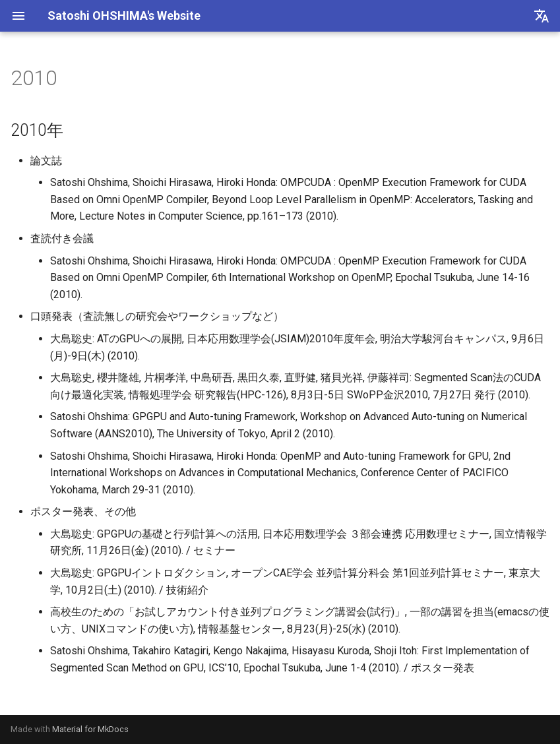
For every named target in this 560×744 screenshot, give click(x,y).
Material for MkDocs (90, 729)
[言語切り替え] (542, 16)
